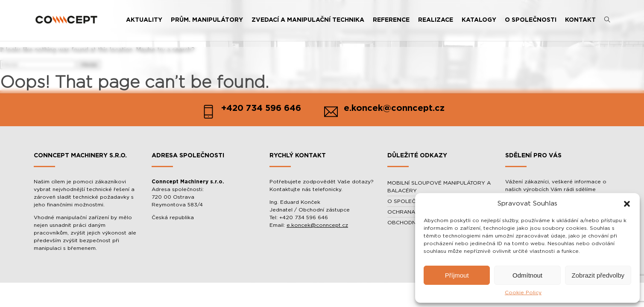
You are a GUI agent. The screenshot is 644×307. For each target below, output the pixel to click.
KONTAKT (580, 20)
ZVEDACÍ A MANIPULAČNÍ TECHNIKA (308, 20)
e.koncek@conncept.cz (317, 225)
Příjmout (457, 275)
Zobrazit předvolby (598, 275)
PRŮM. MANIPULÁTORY (207, 20)
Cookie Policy (523, 293)
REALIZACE (436, 20)
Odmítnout (527, 275)
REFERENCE (391, 20)
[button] (627, 204)
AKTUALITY (144, 20)
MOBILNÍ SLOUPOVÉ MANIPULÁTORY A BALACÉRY (439, 187)
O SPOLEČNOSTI (531, 20)
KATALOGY (479, 20)
